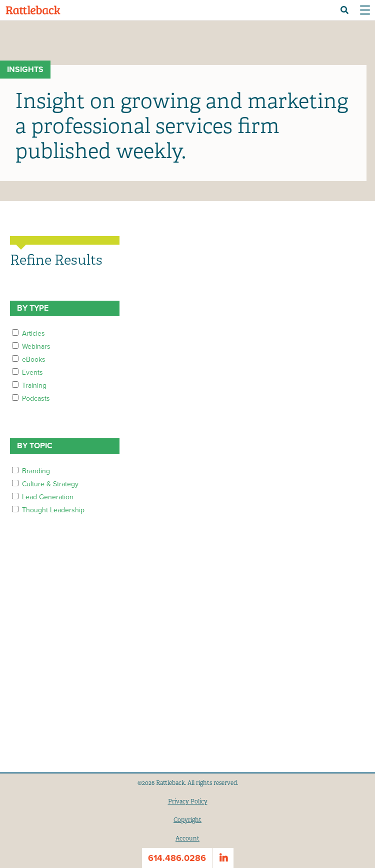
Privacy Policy (188, 801)
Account (187, 838)
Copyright (187, 820)
